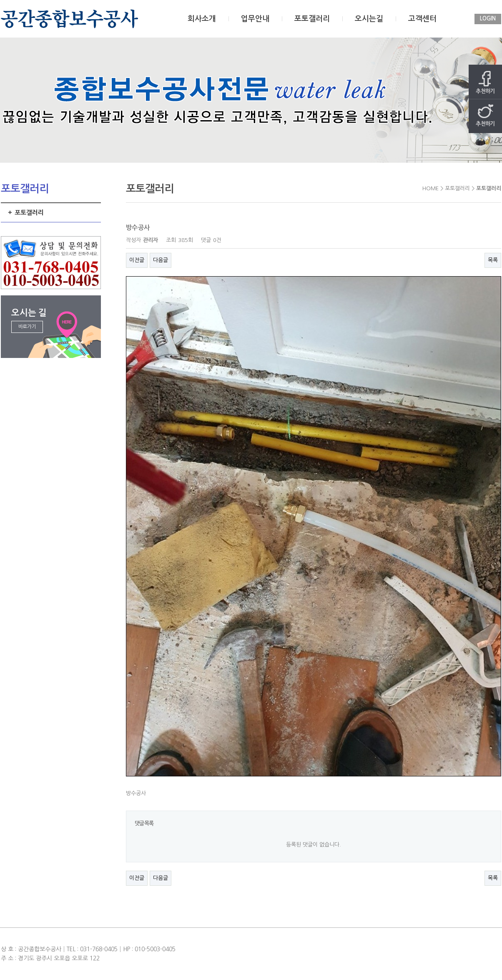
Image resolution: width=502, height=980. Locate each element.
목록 (493, 260)
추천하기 (485, 82)
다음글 (161, 260)
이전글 (137, 260)
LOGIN (488, 19)
